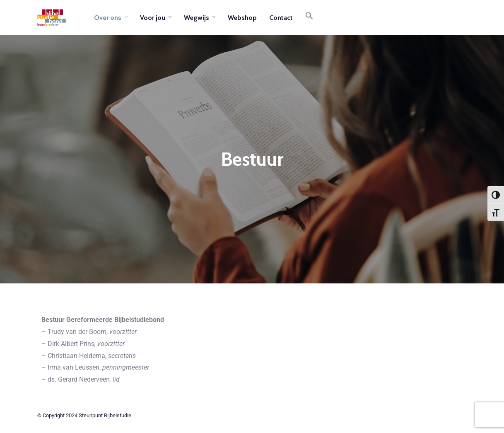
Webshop (242, 18)
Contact (281, 18)
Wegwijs (197, 18)
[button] (309, 17)
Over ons (108, 18)
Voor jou (153, 18)
